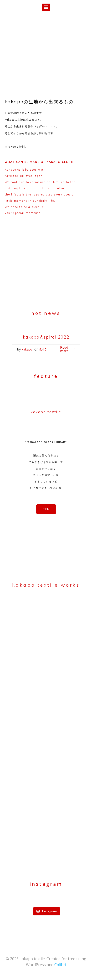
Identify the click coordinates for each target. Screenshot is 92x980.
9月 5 (43, 349)
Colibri (60, 965)
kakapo (27, 349)
